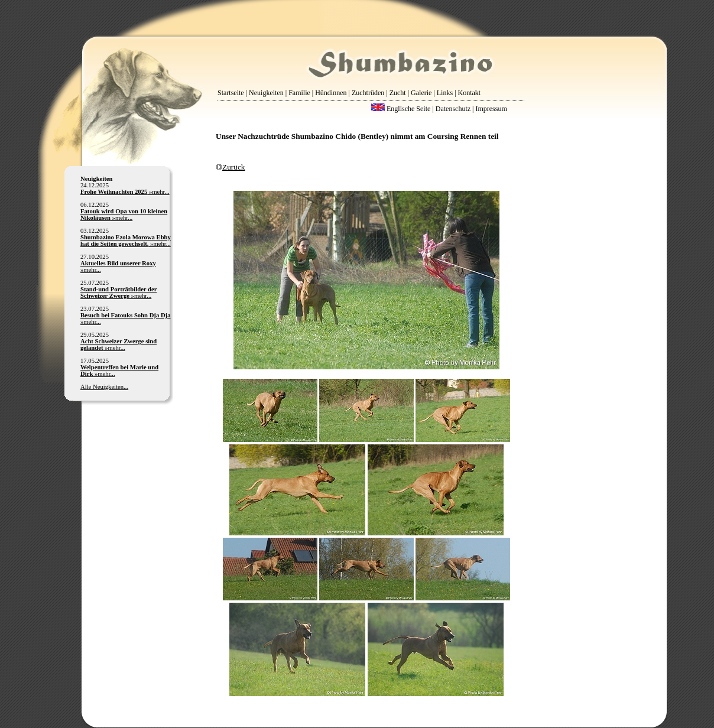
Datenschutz (453, 109)
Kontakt (470, 93)
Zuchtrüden (368, 93)
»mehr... (125, 192)
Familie (299, 93)
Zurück (231, 167)
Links (445, 93)
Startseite (231, 93)
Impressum (491, 109)
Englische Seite (401, 109)
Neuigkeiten (266, 93)
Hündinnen (331, 93)
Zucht (398, 93)
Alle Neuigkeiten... (104, 387)
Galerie (421, 93)
